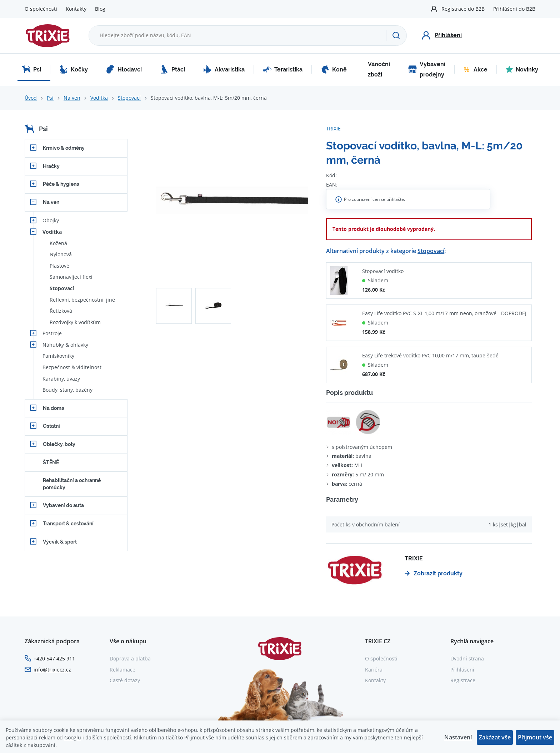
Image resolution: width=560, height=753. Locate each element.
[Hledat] (396, 35)
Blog (100, 9)
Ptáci (172, 69)
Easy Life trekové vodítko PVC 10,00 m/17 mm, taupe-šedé (430, 355)
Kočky (74, 69)
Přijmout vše (535, 737)
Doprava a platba (130, 658)
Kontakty (76, 9)
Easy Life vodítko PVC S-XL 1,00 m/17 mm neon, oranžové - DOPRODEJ (444, 313)
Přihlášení (462, 670)
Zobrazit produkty (434, 573)
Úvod (31, 98)
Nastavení (458, 737)
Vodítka (99, 98)
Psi (31, 69)
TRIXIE (333, 128)
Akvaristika (224, 69)
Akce (476, 69)
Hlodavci (124, 69)
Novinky (522, 69)
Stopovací (129, 98)
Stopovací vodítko (383, 271)
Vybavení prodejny (427, 70)
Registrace (463, 680)
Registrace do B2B (463, 9)
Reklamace (122, 670)
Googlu (73, 737)
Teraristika (283, 69)
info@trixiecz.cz (52, 670)
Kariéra (374, 670)
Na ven (72, 98)
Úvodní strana (467, 658)
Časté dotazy (125, 680)
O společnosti (41, 9)
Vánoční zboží (379, 70)
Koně (334, 69)
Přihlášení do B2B (514, 9)
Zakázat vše (495, 737)
